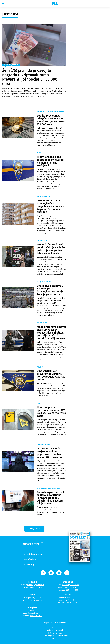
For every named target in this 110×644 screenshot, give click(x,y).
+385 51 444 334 (36, 600)
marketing (28, 564)
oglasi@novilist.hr (71, 587)
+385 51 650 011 (36, 587)
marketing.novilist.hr (70, 585)
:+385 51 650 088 (71, 590)
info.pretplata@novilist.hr (33, 613)
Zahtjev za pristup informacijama (55, 636)
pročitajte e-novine (32, 554)
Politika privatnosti (55, 630)
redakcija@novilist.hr (36, 585)
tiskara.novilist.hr (70, 598)
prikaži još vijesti (34, 529)
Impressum (55, 638)
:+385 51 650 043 (36, 616)
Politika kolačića (55, 633)
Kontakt (55, 628)
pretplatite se (30, 559)
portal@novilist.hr (36, 598)
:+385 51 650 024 (71, 603)
